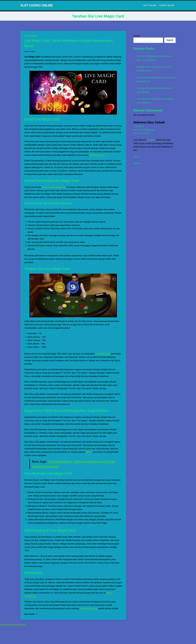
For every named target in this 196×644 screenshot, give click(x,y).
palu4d (137, 163)
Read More (31, 614)
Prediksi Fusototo (142, 133)
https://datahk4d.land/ (144, 130)
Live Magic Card (103, 354)
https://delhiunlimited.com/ (13, 624)
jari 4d (89, 452)
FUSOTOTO (139, 126)
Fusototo (151, 140)
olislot (136, 157)
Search (137, 36)
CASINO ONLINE (167, 5)
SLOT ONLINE (150, 5)
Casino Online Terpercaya (54, 187)
